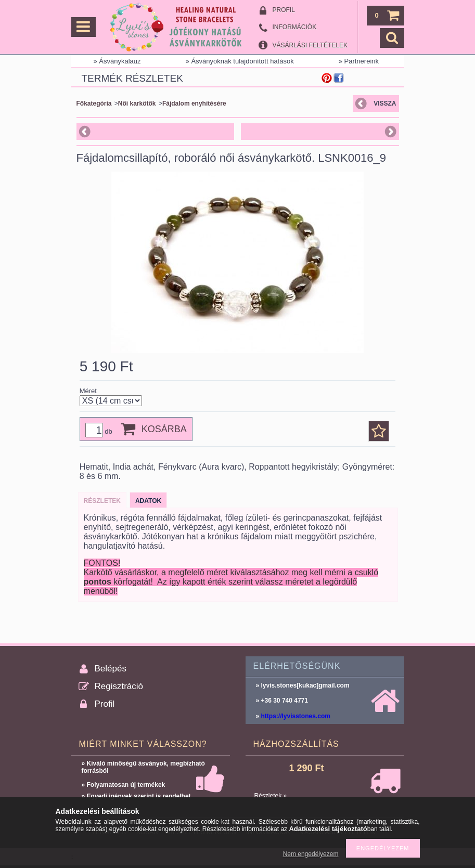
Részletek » (271, 796)
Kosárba (164, 429)
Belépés (111, 669)
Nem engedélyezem (311, 854)
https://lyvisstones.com (296, 716)
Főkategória (94, 103)
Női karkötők (137, 103)
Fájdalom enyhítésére (194, 103)
